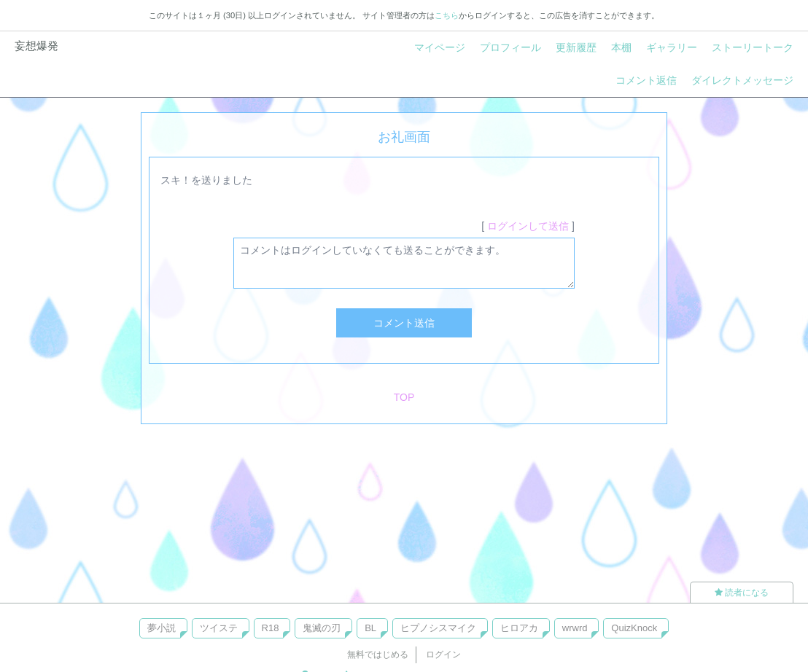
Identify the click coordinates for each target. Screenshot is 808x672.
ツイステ (219, 628)
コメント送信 (404, 323)
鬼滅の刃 (322, 628)
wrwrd (575, 628)
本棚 (621, 47)
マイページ (440, 47)
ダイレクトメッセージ (742, 80)
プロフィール (510, 47)
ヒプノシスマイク (438, 628)
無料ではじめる (378, 655)
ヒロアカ (519, 628)
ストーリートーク (753, 47)
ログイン (443, 655)
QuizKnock (634, 628)
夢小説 (162, 628)
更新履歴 (576, 47)
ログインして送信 (528, 226)
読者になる (742, 593)
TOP (404, 397)
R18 (271, 628)
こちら (447, 15)
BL (370, 628)
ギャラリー (672, 47)
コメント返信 (646, 80)
